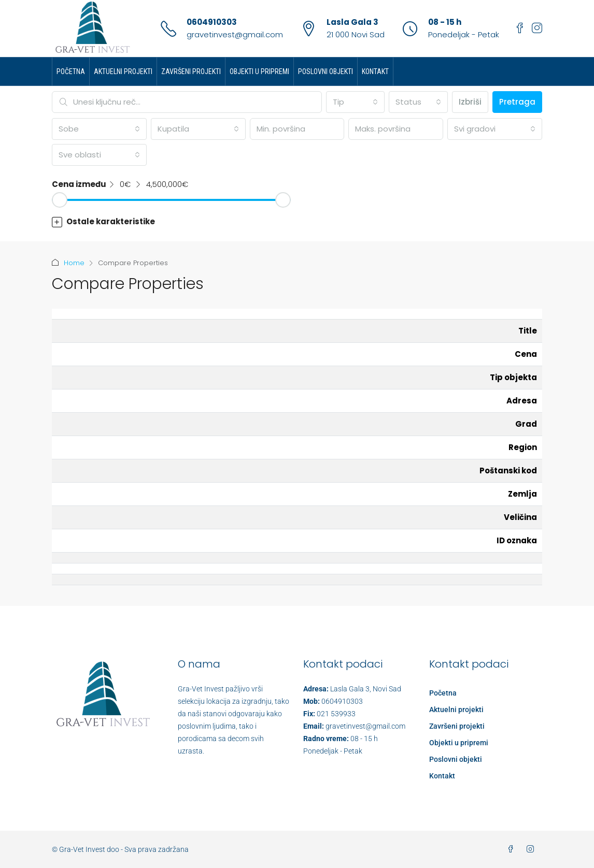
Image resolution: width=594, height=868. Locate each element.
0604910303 (212, 22)
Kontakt (375, 71)
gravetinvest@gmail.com (235, 34)
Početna (71, 71)
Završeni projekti (191, 71)
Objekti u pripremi (259, 71)
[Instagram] (532, 849)
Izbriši (470, 102)
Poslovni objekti (326, 71)
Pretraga (517, 102)
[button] (297, 222)
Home (74, 263)
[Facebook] (513, 849)
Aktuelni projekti (123, 71)
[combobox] (356, 102)
